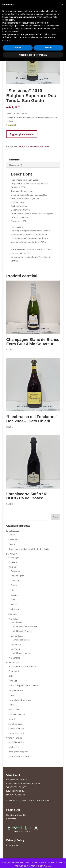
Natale (11, 534)
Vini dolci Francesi (22, 640)
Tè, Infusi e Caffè (16, 733)
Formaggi (13, 681)
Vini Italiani (33, 147)
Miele (11, 705)
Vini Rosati (16, 644)
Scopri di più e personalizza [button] (33, 55)
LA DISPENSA (13, 662)
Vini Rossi (44, 147)
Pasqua (12, 544)
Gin (12, 590)
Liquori (12, 695)
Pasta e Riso (14, 709)
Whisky (14, 604)
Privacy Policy (13, 845)
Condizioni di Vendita (16, 815)
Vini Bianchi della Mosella (25, 626)
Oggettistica (14, 539)
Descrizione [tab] (15, 160)
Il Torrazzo (11, 819)
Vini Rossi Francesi (22, 653)
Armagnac (15, 571)
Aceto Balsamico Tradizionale (22, 666)
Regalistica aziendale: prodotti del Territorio (29, 549)
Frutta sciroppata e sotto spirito (23, 685)
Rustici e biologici (17, 714)
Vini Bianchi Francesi (23, 631)
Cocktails (13, 562)
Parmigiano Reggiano (18, 752)
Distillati (12, 567)
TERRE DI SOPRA (14, 738)
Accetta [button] (48, 48)
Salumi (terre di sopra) (19, 756)
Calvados (15, 580)
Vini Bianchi (16, 623)
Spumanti (13, 614)
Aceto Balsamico (16, 742)
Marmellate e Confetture (20, 700)
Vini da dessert (18, 636)
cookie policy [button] (8, 20)
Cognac (14, 585)
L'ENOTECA (22, 147)
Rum (13, 600)
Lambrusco (14, 609)
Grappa (14, 595)
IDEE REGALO (13, 531)
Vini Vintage (14, 658)
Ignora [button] (48, 866)
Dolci (11, 676)
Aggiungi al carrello (22, 134)
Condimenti (14, 671)
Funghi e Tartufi (16, 690)
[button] (62, 5)
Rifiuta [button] (18, 48)
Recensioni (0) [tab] (16, 165)
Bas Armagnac (17, 576)
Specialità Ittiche (16, 729)
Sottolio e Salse (15, 724)
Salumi (12, 719)
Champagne (14, 557)
